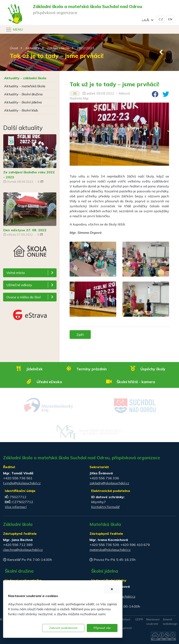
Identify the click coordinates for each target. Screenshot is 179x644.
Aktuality (32, 48)
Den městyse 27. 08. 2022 (25, 230)
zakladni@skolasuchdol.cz (109, 483)
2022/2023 (85, 48)
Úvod (14, 48)
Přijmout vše (102, 628)
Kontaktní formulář (105, 507)
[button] (148, 19)
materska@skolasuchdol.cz (110, 550)
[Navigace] (14, 30)
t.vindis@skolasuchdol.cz (22, 483)
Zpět (80, 335)
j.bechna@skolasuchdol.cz (23, 550)
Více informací (16, 507)
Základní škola (58, 48)
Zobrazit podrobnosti (63, 628)
